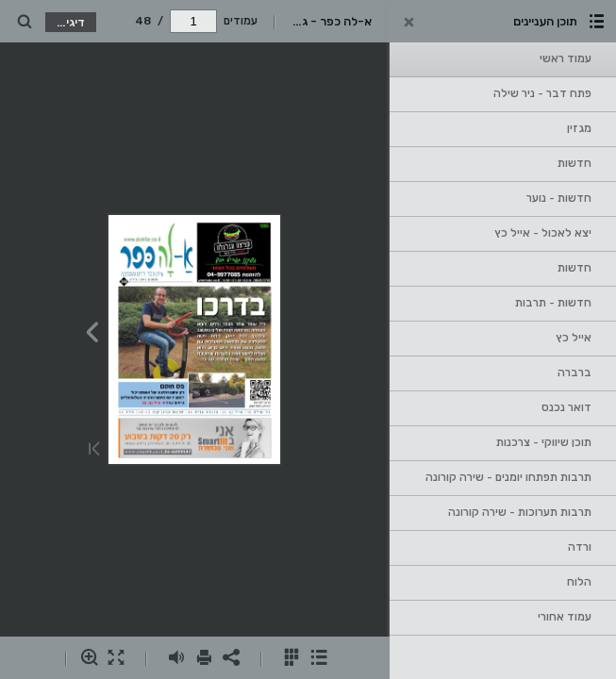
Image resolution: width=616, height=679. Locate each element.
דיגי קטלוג (66, 22)
